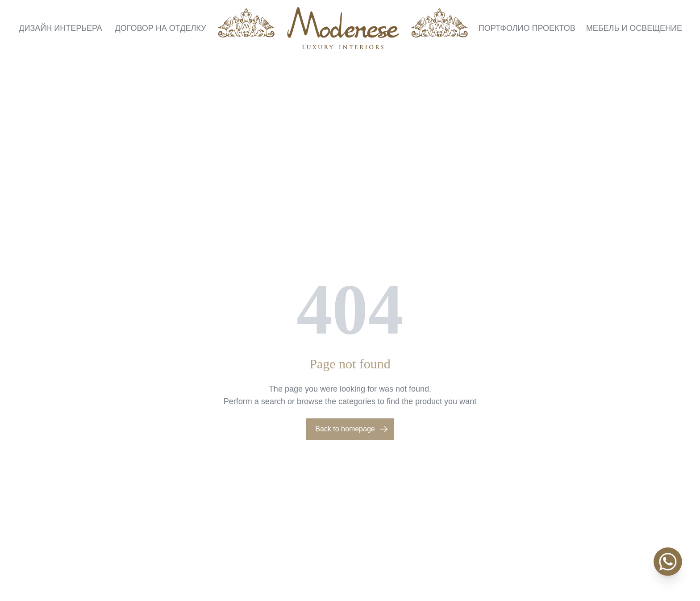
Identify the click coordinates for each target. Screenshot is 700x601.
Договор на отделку (161, 28)
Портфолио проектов (527, 28)
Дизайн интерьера (60, 28)
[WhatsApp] (668, 562)
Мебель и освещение (634, 28)
